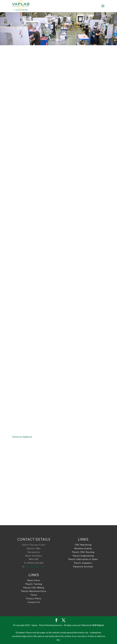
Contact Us (34, 602)
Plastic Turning (34, 584)
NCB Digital (98, 625)
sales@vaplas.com (35, 566)
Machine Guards (83, 548)
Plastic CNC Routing (83, 552)
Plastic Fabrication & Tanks (83, 559)
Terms (34, 595)
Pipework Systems (83, 566)
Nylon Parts (34, 580)
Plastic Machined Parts (34, 591)
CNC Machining (83, 545)
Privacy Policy (34, 598)
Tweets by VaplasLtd (22, 437)
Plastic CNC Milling (34, 588)
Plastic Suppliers (83, 563)
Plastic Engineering (83, 556)
